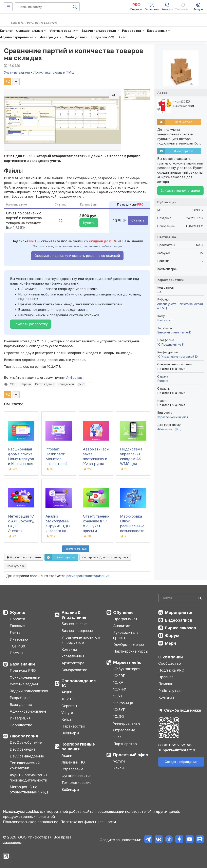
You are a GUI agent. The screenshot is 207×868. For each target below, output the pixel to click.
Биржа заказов (181, 628)
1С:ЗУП (119, 710)
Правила (166, 677)
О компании (171, 657)
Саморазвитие (74, 670)
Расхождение (45, 384)
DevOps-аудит (23, 749)
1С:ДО (119, 717)
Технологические (76, 783)
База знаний (22, 664)
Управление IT (74, 656)
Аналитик (121, 626)
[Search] (181, 598)
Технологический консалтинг (25, 765)
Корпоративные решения (78, 747)
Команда (69, 649)
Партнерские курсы (131, 651)
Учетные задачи (24, 684)
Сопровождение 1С (79, 683)
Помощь (166, 684)
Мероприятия (179, 613)
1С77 (117, 737)
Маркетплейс (127, 662)
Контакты (167, 697)
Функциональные (25, 677)
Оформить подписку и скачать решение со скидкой (77, 256)
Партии (26, 384)
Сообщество (21, 725)
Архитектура (73, 663)
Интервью (19, 639)
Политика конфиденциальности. (89, 822)
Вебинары (70, 733)
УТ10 (13, 384)
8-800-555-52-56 (175, 745)
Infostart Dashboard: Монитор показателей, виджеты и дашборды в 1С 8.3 (57, 464)
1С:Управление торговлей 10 (177, 357)
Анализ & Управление (74, 615)
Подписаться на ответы (24, 557)
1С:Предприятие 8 (171, 344)
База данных (21, 705)
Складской (66, 384)
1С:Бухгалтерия (127, 669)
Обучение (123, 613)
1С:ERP (119, 676)
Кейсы (67, 719)
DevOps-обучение (26, 742)
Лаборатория (24, 736)
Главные (17, 626)
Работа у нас (170, 691)
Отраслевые (72, 769)
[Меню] (8, 7)
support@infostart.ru (177, 750)
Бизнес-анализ (74, 624)
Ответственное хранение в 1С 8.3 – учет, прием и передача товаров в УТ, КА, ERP (97, 531)
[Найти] (200, 598)
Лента (15, 632)
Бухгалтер (165, 320)
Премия (17, 653)
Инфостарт (75, 378)
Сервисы (69, 706)
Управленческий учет (173, 417)
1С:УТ (118, 696)
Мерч (171, 643)
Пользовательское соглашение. (31, 822)
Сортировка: (105, 557)
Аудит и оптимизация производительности (29, 778)
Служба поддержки (183, 710)
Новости (17, 619)
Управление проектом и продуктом (81, 640)
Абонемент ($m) (169, 429)
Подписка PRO (23, 670)
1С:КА (118, 682)
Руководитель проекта (126, 635)
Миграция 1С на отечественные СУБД (29, 789)
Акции (67, 692)
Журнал (18, 613)
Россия (163, 381)
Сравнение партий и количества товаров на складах (74, 54)
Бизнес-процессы (77, 631)
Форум (172, 636)
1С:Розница (123, 703)
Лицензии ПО (73, 762)
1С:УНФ (120, 689)
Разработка (20, 698)
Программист (125, 619)
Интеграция (20, 718)
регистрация (77, 576)
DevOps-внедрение (27, 756)
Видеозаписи (179, 620)
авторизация (99, 576)
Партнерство (73, 726)
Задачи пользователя (29, 691)
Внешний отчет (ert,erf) (174, 332)
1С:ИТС (68, 699)
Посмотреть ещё (76, 549)
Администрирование (28, 711)
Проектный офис (131, 755)
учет (81, 384)
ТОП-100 (17, 646)
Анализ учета (167, 304)
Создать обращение (181, 762)
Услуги (67, 713)
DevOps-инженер (129, 645)
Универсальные (127, 723)
